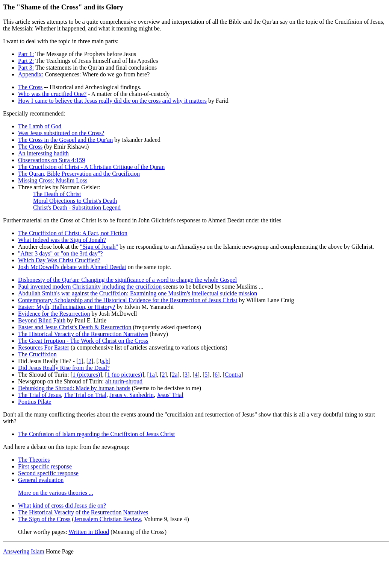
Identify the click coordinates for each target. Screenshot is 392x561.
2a (175, 375)
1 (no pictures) (125, 375)
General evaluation (41, 480)
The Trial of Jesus (39, 395)
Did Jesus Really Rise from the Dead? (64, 368)
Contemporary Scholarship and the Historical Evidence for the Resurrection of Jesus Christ (128, 300)
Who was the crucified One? (52, 94)
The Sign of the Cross (44, 519)
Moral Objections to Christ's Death (75, 201)
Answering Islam (24, 551)
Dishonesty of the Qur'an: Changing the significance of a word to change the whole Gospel (127, 280)
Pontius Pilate (35, 402)
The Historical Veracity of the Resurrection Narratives (83, 334)
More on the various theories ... (56, 493)
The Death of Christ (57, 194)
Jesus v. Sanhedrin (132, 395)
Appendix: (31, 74)
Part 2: (26, 61)
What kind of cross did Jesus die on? (62, 506)
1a (152, 375)
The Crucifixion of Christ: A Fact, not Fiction (73, 233)
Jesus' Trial (170, 395)
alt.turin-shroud (124, 381)
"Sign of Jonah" (99, 247)
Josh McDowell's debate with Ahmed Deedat (72, 267)
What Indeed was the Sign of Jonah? (62, 240)
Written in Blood (89, 532)
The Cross (30, 87)
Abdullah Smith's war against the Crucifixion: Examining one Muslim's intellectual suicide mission (138, 293)
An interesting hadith (43, 153)
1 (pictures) (86, 375)
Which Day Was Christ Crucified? (59, 260)
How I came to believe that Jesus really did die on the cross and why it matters (112, 101)
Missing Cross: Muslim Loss (53, 180)
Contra (233, 375)
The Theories (34, 460)
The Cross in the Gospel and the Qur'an (65, 140)
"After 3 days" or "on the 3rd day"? (61, 253)
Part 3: (26, 68)
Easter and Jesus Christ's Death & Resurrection (75, 327)
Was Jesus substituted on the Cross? (61, 133)
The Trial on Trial (85, 395)
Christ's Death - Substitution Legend (77, 208)
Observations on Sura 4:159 (51, 160)
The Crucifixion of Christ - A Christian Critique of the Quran (91, 167)
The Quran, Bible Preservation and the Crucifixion (79, 174)
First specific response (45, 466)
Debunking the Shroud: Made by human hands (74, 388)
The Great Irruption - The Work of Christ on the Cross (83, 341)
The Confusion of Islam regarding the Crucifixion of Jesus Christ (96, 434)
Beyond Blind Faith (42, 320)
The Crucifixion (37, 354)
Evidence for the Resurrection (54, 314)
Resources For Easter (44, 347)
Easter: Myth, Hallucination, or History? (67, 307)
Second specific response (48, 473)
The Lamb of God (40, 126)
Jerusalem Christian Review (107, 519)
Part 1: (26, 54)
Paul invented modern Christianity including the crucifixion (90, 287)
